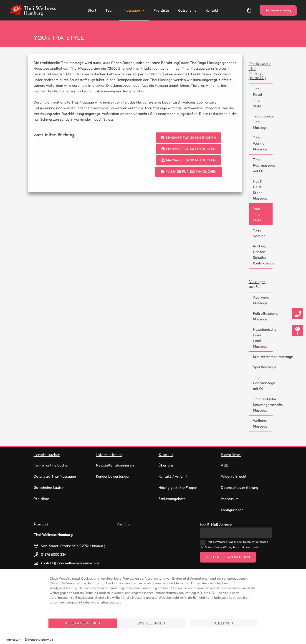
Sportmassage (263, 367)
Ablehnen (224, 623)
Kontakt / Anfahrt (173, 476)
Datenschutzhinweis (39, 639)
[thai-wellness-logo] (33, 10)
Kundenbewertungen (113, 476)
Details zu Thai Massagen (55, 476)
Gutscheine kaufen (49, 487)
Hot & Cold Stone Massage (260, 190)
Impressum (230, 499)
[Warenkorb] (249, 10)
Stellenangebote (172, 499)
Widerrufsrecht (234, 476)
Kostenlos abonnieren (228, 557)
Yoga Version (259, 233)
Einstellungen (151, 623)
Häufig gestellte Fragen (178, 487)
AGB (225, 465)
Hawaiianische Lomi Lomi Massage (263, 338)
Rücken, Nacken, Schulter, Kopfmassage (263, 255)
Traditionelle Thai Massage (263, 122)
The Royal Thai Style (258, 97)
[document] (153, 593)
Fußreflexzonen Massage (263, 316)
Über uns (166, 465)
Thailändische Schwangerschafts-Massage (263, 405)
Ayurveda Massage (261, 300)
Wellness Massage (260, 423)
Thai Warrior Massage (260, 143)
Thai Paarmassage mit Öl (263, 165)
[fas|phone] (298, 314)
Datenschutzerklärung (240, 487)
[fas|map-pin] (298, 330)
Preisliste (41, 499)
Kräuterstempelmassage (263, 357)
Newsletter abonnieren (115, 465)
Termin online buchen (52, 465)
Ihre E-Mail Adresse (216, 525)
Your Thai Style (257, 214)
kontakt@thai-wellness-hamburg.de (70, 563)
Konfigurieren (232, 510)
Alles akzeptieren (82, 623)
